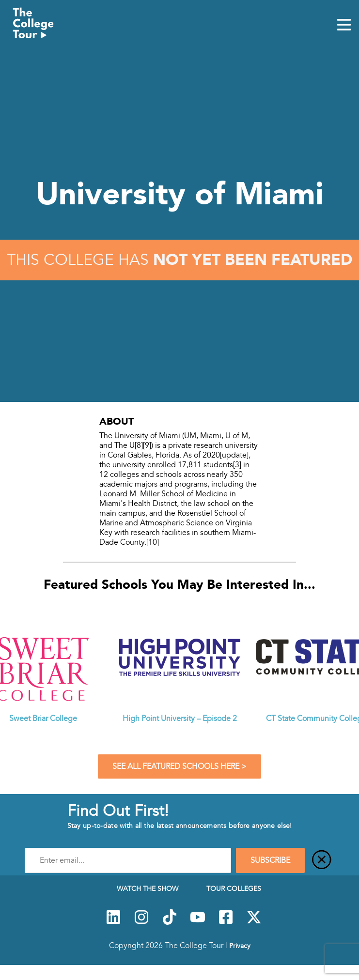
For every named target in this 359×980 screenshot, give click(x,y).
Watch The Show (148, 888)
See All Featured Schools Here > (179, 766)
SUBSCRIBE (270, 860)
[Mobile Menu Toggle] (344, 26)
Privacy (240, 946)
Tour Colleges (234, 888)
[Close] (322, 860)
